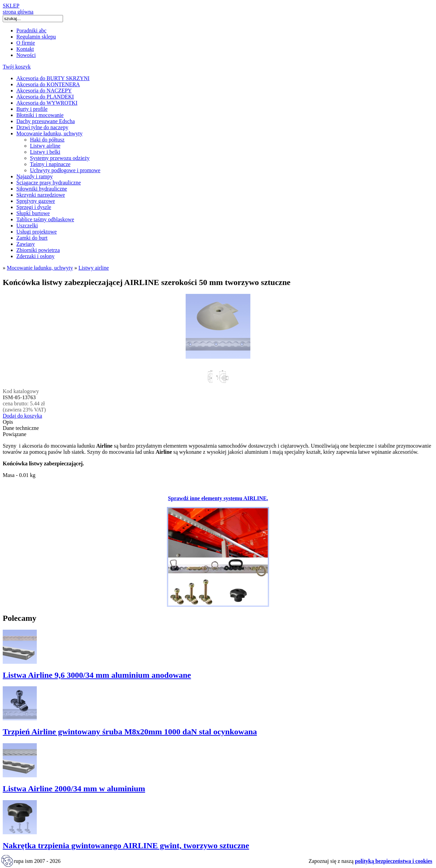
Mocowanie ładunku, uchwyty (49, 133)
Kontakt (25, 49)
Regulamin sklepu (36, 37)
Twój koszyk (17, 67)
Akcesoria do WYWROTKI (47, 103)
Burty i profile (32, 109)
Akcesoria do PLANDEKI (45, 97)
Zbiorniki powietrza (38, 250)
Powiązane (14, 434)
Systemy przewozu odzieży (60, 158)
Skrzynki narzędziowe (41, 195)
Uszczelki (27, 226)
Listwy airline (45, 146)
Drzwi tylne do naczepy (42, 127)
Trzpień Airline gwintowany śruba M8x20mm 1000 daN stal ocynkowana (130, 732)
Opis (8, 422)
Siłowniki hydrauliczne (42, 189)
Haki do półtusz (47, 140)
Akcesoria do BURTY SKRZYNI (53, 78)
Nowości (26, 55)
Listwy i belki (45, 152)
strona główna (18, 12)
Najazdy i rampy (35, 176)
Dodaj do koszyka (22, 416)
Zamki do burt (32, 238)
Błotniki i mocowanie (40, 115)
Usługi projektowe (37, 232)
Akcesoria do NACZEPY (44, 91)
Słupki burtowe (33, 213)
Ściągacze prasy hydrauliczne (49, 183)
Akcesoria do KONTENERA (48, 84)
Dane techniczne (21, 428)
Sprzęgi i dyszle (34, 207)
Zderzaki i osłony (35, 256)
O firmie (26, 43)
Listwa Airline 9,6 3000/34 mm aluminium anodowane (97, 675)
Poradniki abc (31, 31)
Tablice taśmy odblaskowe (45, 219)
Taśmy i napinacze (50, 164)
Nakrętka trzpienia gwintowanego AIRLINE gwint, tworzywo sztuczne (126, 845)
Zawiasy (26, 244)
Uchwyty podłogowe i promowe (65, 170)
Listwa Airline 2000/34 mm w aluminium (74, 789)
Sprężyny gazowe (36, 201)
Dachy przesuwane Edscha (45, 121)
